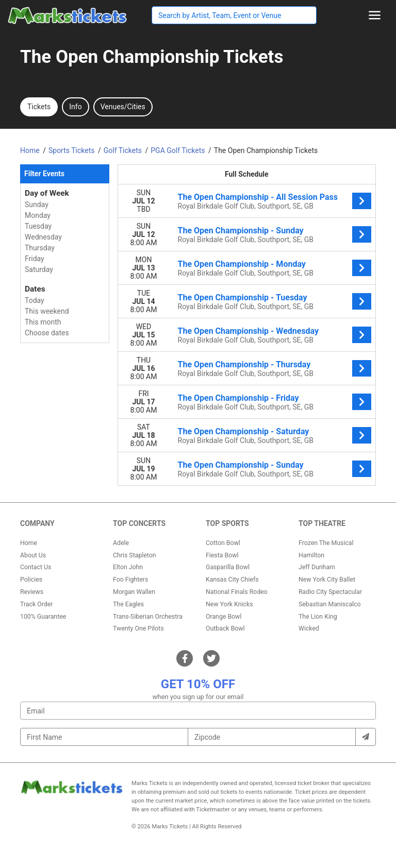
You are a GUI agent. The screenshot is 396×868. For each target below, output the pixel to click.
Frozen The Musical (326, 543)
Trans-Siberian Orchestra (148, 617)
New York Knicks (229, 604)
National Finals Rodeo (237, 592)
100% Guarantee (43, 617)
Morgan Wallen (134, 592)
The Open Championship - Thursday (244, 364)
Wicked (309, 628)
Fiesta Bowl (222, 555)
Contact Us (36, 567)
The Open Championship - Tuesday (243, 297)
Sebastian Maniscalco (330, 604)
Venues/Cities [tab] (123, 107)
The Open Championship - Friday (238, 398)
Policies (31, 580)
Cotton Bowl (223, 543)
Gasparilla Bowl (228, 567)
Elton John (128, 567)
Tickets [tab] (39, 107)
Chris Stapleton (135, 555)
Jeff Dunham (317, 567)
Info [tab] (75, 107)
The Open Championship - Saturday (244, 431)
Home (29, 543)
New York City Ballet (327, 580)
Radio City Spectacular (330, 592)
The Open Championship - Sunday (241, 231)
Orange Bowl (224, 617)
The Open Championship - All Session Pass (258, 197)
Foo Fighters (130, 580)
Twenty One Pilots (138, 628)
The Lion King (318, 617)
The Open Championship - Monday (242, 264)
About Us (33, 555)
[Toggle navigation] (375, 15)
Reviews (32, 592)
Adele (121, 543)
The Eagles (128, 604)
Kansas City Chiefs (232, 580)
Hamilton (311, 555)
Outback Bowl (225, 628)
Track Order (36, 604)
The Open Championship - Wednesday (249, 331)
